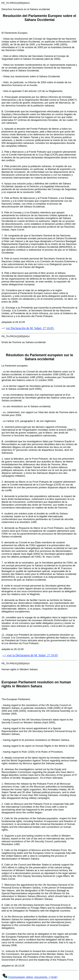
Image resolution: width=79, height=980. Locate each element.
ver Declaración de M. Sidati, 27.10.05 (30, 328)
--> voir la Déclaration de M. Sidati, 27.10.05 (30, 655)
